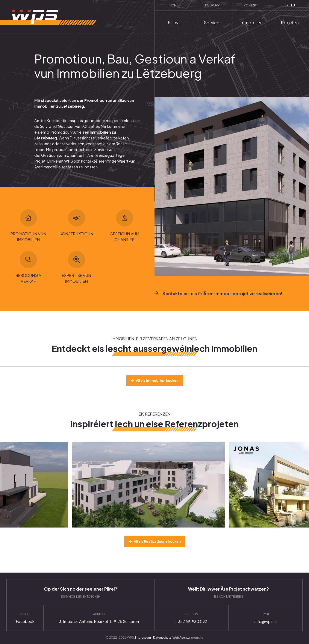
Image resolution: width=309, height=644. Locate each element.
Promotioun (61, 132)
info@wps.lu (265, 618)
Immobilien (251, 22)
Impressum (143, 637)
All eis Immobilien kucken (157, 380)
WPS (69, 161)
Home (174, 5)
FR (287, 5)
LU (293, 5)
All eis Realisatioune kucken (157, 541)
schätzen (70, 167)
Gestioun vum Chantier (62, 155)
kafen (123, 138)
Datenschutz (162, 637)
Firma (174, 22)
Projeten (290, 22)
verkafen (104, 138)
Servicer (212, 22)
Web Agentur (182, 637)
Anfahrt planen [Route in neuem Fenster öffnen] (99, 618)
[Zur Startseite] (48, 17)
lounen (46, 144)
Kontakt (251, 5)
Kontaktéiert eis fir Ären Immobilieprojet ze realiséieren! (223, 293)
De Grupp (212, 5)
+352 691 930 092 (192, 618)
